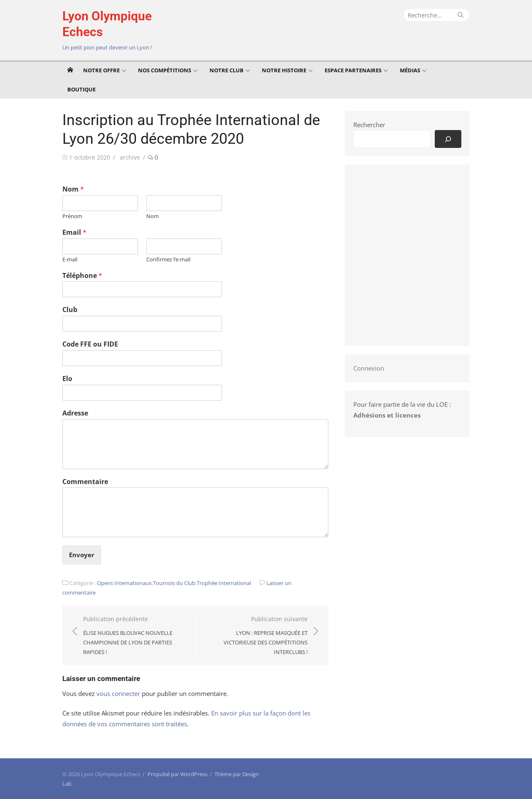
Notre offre (101, 70)
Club (70, 310)
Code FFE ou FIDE (90, 344)
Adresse (75, 413)
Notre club (227, 70)
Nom (73, 189)
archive (130, 157)
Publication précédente (135, 636)
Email (74, 232)
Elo (67, 379)
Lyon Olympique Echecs (107, 24)
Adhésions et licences (387, 415)
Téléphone (82, 276)
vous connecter (118, 693)
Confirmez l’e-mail (168, 259)
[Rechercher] (448, 139)
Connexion (369, 368)
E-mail (70, 259)
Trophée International (224, 583)
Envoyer (82, 555)
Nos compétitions (165, 70)
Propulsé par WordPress (177, 774)
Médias (410, 70)
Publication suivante (256, 636)
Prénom (72, 216)
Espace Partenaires (353, 70)
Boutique (81, 89)
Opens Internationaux (124, 583)
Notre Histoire (284, 70)
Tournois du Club (174, 583)
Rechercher (369, 125)
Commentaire (85, 482)
